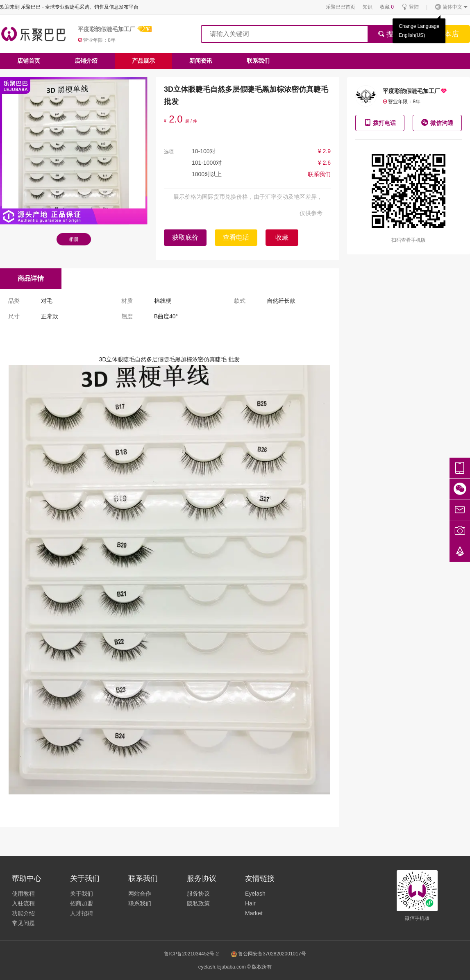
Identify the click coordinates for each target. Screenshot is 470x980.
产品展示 (143, 61)
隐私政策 (198, 903)
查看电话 (236, 237)
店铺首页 (29, 61)
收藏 (387, 7)
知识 (368, 7)
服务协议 (198, 894)
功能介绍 (23, 913)
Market (254, 913)
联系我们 (258, 61)
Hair (250, 903)
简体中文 (452, 7)
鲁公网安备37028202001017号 (269, 954)
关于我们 (82, 894)
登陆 (410, 7)
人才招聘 (82, 913)
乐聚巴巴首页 (341, 7)
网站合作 (140, 894)
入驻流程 (23, 903)
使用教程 (23, 894)
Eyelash (255, 894)
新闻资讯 (201, 61)
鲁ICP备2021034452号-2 (191, 954)
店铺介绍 (86, 61)
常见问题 (23, 923)
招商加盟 (82, 903)
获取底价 (185, 237)
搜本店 (448, 34)
